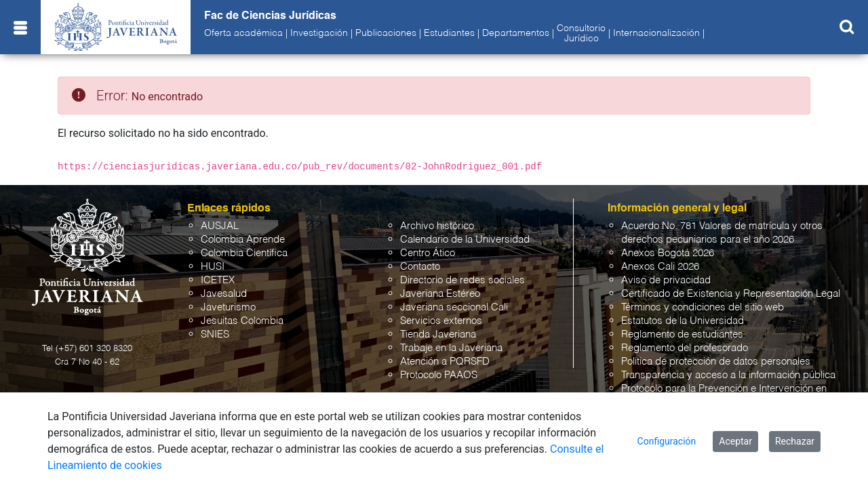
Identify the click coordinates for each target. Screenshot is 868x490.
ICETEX (218, 280)
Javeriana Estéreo (440, 294)
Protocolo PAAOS (439, 375)
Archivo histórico (437, 226)
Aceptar (735, 441)
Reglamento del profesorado (685, 348)
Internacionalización (656, 33)
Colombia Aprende (243, 240)
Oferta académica (243, 33)
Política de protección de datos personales (716, 362)
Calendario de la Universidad (465, 240)
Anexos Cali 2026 (660, 267)
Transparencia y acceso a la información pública (728, 375)
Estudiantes (449, 33)
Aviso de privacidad (666, 280)
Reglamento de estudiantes (682, 334)
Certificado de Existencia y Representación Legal (731, 294)
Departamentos (516, 33)
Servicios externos (441, 321)
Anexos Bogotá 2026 (668, 253)
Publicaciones (386, 33)
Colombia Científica (244, 253)
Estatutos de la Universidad (683, 321)
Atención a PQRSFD (445, 362)
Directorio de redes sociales (462, 280)
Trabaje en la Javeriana (451, 348)
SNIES (215, 334)
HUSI (213, 267)
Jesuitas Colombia (242, 321)
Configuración (667, 441)
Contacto (420, 267)
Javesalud (224, 294)
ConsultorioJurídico (581, 33)
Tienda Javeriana (438, 334)
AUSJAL (220, 226)
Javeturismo (228, 307)
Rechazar (795, 441)
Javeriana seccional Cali (454, 307)
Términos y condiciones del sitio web (703, 307)
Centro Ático (428, 253)
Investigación (319, 33)
